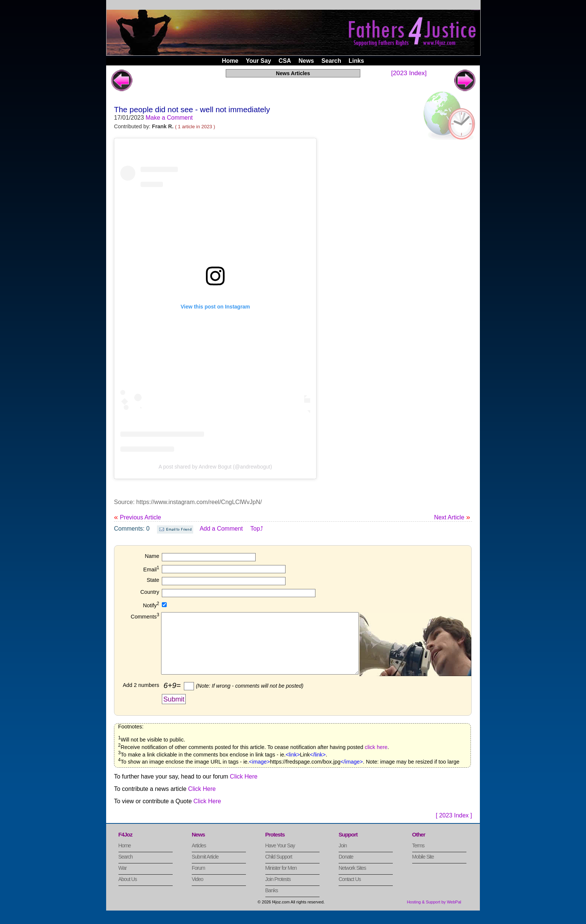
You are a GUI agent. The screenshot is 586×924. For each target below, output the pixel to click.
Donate (346, 869)
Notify (151, 605)
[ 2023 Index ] (454, 828)
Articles (199, 858)
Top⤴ (257, 529)
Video (198, 891)
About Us (128, 891)
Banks (272, 903)
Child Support (279, 869)
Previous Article (138, 517)
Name (152, 556)
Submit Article (205, 869)
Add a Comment (221, 529)
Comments (145, 617)
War (123, 880)
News (306, 61)
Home (230, 61)
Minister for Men (281, 880)
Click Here (244, 789)
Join (343, 858)
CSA (285, 61)
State (153, 580)
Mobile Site (423, 869)
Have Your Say (280, 858)
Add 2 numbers (141, 697)
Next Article (452, 517)
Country (150, 592)
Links (356, 61)
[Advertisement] (414, 247)
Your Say (258, 61)
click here (376, 759)
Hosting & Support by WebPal (434, 914)
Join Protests (278, 891)
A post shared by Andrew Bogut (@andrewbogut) (215, 467)
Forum (198, 880)
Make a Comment (169, 118)
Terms (418, 858)
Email (151, 570)
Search (331, 61)
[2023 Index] (409, 73)
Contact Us (350, 891)
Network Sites (352, 880)
